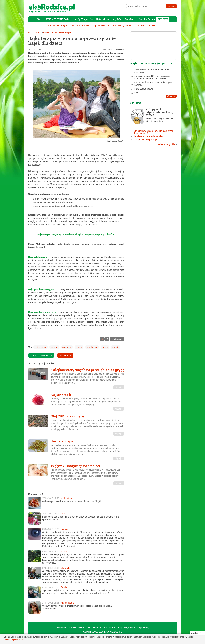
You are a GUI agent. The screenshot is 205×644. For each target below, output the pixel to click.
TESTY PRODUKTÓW (58, 19)
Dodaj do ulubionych (41, 355)
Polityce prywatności (14, 639)
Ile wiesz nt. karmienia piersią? (148, 136)
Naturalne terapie (63, 32)
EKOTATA (163, 19)
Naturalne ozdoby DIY (109, 19)
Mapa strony (143, 627)
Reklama (97, 627)
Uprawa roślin (101, 25)
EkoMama (130, 19)
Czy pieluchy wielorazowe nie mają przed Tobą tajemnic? (154, 132)
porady (79, 347)
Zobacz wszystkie (167, 144)
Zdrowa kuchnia (80, 25)
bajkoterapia (41, 347)
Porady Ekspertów (83, 19)
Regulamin (129, 627)
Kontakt (72, 627)
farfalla (64, 587)
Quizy (136, 103)
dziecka (54, 347)
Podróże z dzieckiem (146, 25)
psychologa (92, 347)
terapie (116, 347)
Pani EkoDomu (147, 19)
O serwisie (61, 627)
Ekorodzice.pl (35, 32)
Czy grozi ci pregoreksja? (146, 140)
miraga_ (65, 529)
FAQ (120, 627)
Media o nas (84, 627)
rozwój (105, 347)
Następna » (117, 339)
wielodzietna (67, 498)
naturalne (67, 347)
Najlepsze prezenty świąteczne (151, 63)
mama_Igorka (68, 603)
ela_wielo (65, 568)
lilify (63, 514)
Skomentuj (65, 355)
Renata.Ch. (66, 551)
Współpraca (109, 627)
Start (40, 19)
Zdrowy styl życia (122, 25)
